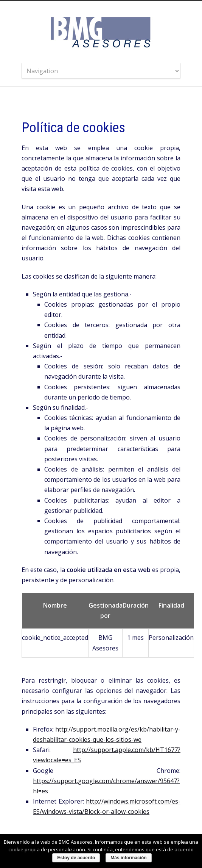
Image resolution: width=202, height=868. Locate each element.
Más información (128, 858)
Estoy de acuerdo (76, 858)
